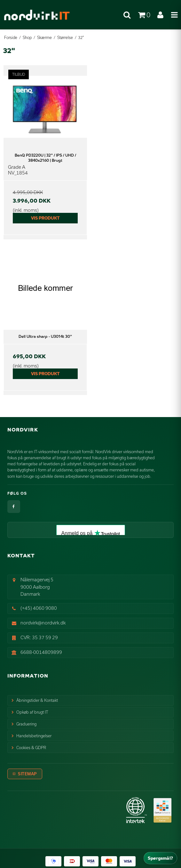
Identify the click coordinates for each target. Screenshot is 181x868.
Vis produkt (45, 218)
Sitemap (27, 774)
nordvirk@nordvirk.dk (43, 623)
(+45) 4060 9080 (39, 608)
